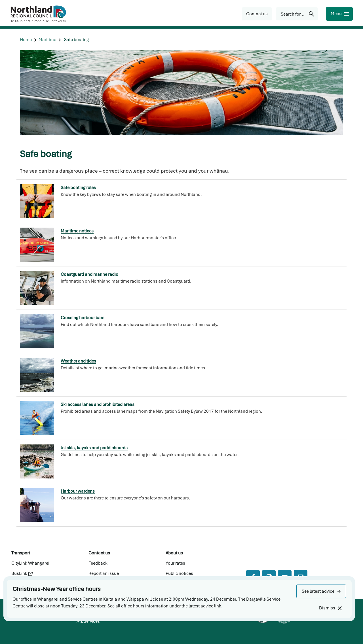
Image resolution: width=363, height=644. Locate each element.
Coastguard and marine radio (89, 274)
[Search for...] (297, 14)
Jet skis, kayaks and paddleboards (94, 448)
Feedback (98, 563)
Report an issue (104, 573)
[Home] (26, 40)
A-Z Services (88, 621)
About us (174, 553)
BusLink (22, 573)
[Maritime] (47, 40)
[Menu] (339, 14)
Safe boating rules (78, 188)
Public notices (179, 573)
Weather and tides (78, 361)
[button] (321, 591)
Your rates (175, 563)
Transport (21, 553)
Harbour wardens (78, 491)
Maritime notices (77, 231)
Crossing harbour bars (83, 318)
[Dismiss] (330, 608)
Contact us (99, 553)
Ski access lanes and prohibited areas (98, 404)
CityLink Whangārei (30, 563)
